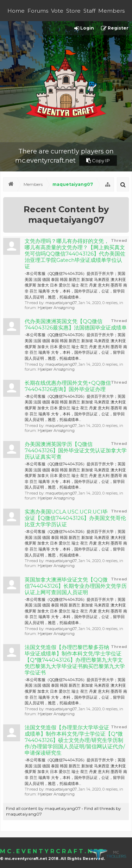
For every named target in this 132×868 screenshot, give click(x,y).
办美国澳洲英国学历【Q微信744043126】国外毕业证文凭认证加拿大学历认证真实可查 (76, 451)
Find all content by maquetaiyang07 (43, 808)
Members (111, 11)
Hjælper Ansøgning (56, 308)
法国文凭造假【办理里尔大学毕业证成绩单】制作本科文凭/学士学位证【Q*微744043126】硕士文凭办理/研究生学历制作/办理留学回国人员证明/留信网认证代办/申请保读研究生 (75, 740)
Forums (38, 11)
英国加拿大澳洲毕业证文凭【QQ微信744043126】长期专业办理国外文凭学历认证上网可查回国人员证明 (76, 586)
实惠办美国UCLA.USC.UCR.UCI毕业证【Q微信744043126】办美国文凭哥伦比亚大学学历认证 (75, 518)
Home (16, 11)
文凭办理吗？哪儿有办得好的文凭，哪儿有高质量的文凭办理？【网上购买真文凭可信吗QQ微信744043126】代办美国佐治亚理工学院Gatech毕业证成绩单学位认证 (75, 254)
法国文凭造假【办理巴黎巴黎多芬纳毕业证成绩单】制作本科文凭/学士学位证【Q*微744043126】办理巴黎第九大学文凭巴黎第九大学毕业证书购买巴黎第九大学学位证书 (75, 660)
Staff (89, 11)
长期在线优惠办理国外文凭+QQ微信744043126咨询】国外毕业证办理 (68, 386)
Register (115, 28)
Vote (57, 11)
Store (73, 11)
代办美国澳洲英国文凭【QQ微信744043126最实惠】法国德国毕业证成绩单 (76, 325)
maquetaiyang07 (61, 303)
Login (84, 28)
